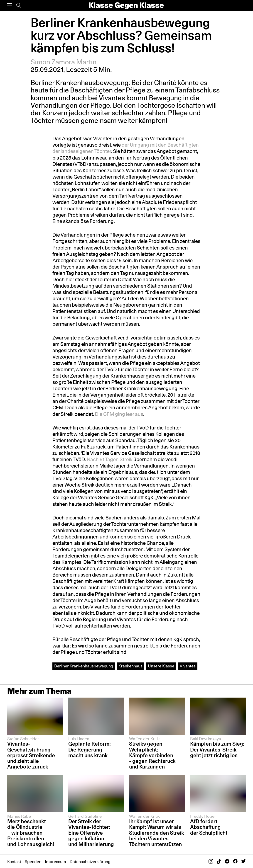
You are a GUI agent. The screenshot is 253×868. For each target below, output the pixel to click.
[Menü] (10, 5)
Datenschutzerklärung (90, 861)
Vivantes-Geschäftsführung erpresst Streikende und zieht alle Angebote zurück (31, 755)
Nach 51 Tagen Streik (110, 459)
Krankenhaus (130, 666)
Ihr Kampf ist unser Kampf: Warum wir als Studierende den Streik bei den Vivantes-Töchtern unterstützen (157, 833)
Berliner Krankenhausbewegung (84, 666)
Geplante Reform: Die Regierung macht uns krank (90, 749)
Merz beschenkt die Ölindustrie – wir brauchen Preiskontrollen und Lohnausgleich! (31, 833)
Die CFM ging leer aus (119, 414)
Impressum (55, 861)
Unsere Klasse (161, 666)
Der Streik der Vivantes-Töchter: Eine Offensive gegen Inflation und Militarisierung (91, 833)
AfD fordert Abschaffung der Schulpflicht (209, 827)
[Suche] (19, 5)
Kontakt (14, 861)
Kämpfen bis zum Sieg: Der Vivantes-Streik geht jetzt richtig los (217, 749)
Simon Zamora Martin (64, 62)
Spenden (33, 861)
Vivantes (188, 666)
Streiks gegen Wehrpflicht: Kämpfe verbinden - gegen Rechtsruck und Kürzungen (152, 755)
